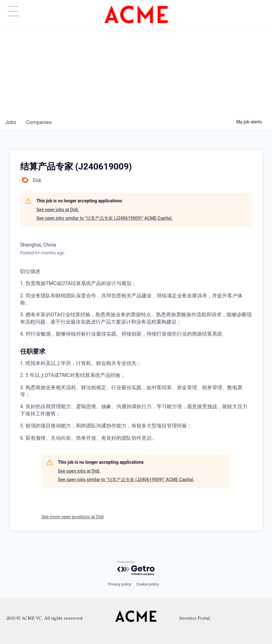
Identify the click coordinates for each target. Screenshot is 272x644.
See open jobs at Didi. (58, 210)
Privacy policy (119, 584)
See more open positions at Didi (73, 517)
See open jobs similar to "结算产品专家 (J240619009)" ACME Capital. (105, 218)
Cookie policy (148, 584)
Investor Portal (194, 619)
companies (39, 122)
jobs (11, 122)
